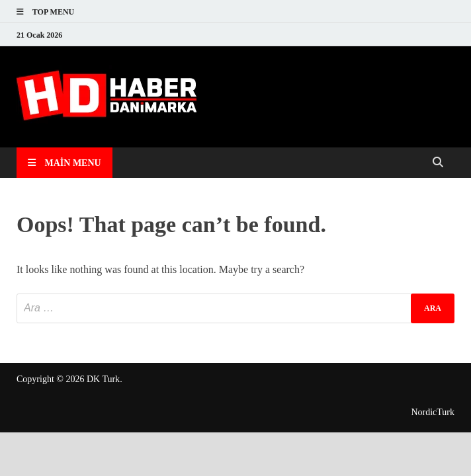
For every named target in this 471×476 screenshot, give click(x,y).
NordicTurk (433, 412)
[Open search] (438, 163)
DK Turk (103, 379)
